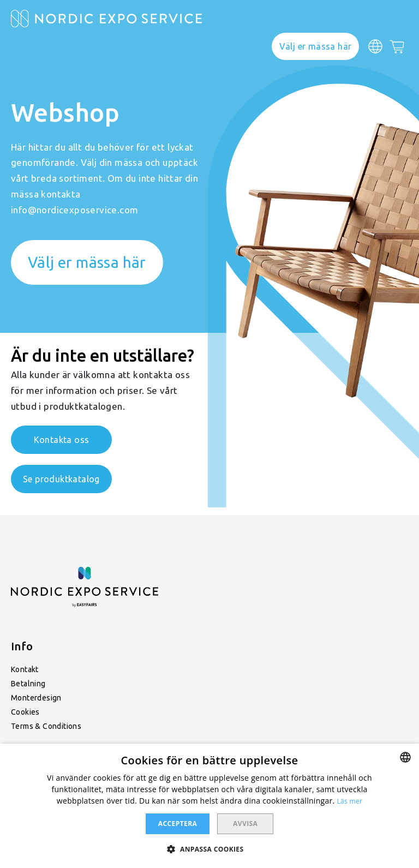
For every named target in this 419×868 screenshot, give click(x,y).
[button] (209, 849)
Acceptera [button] (178, 824)
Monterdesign (36, 698)
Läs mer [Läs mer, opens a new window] (350, 801)
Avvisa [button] (245, 824)
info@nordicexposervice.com (74, 210)
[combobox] (405, 757)
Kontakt (25, 669)
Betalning (28, 684)
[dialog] (209, 806)
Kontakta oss (62, 440)
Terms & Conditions (46, 726)
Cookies (25, 712)
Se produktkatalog (61, 479)
